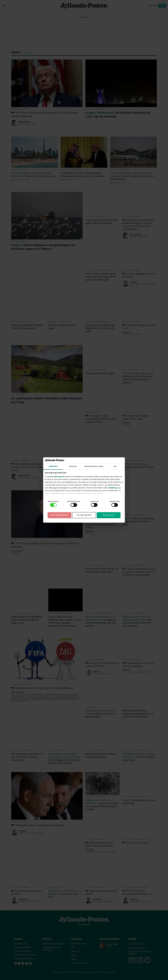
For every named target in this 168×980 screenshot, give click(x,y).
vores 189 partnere (57, 476)
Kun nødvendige (59, 515)
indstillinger (113, 488)
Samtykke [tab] (53, 466)
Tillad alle (109, 515)
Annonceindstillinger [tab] (94, 466)
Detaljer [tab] (73, 466)
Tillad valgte (84, 515)
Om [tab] (115, 466)
